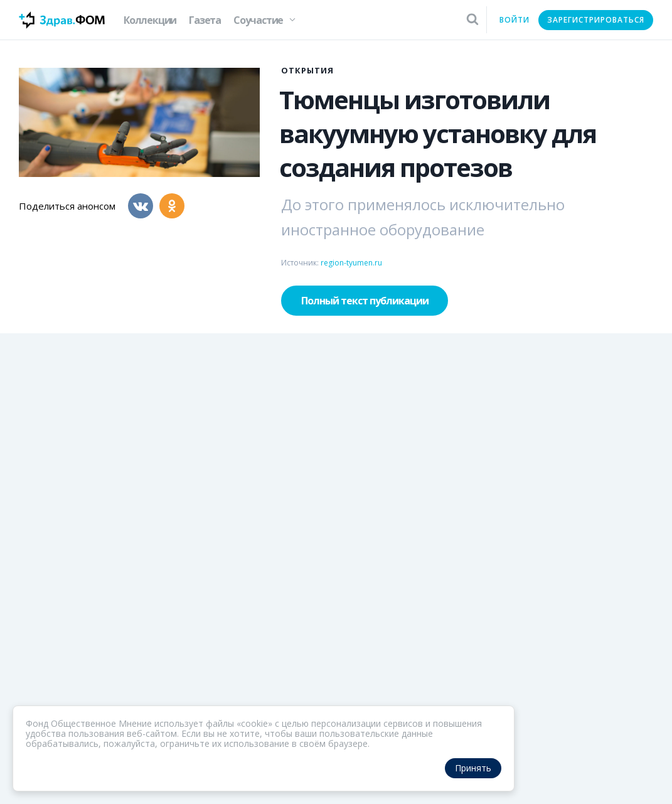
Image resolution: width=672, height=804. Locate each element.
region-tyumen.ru (351, 263)
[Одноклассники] (172, 206)
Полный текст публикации (365, 301)
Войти (515, 20)
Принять (473, 768)
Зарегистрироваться (596, 20)
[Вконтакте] (141, 206)
